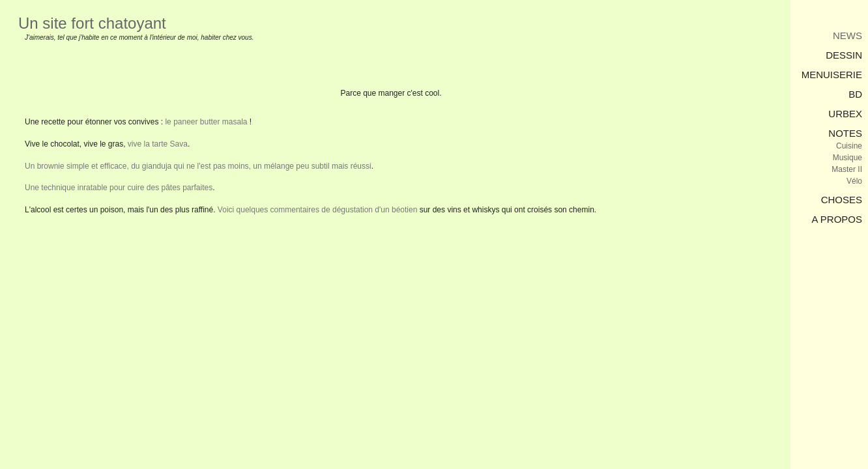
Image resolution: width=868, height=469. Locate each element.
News (847, 36)
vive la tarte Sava (158, 144)
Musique (847, 158)
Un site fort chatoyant (92, 23)
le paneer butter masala (206, 122)
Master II (847, 169)
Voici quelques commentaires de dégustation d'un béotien (318, 210)
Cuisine (849, 146)
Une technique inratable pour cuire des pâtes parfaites (119, 188)
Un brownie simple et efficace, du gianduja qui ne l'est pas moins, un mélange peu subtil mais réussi (198, 166)
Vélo (854, 181)
